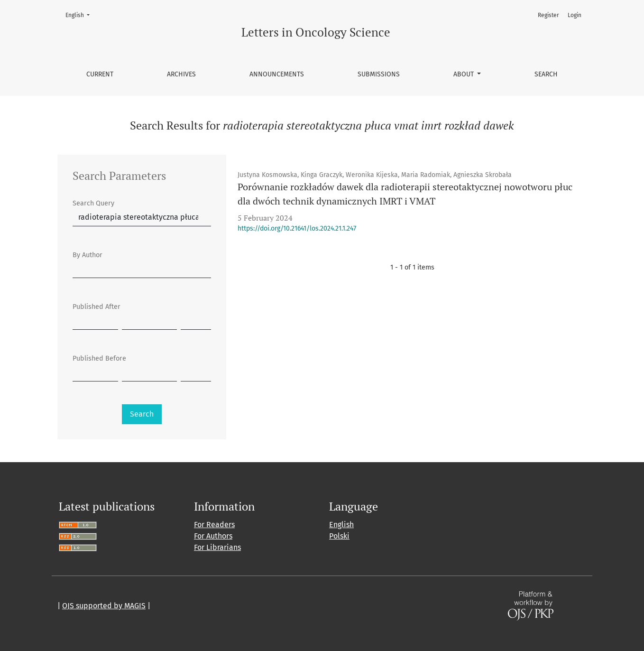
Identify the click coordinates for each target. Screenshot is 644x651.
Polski (339, 536)
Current (100, 74)
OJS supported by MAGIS (104, 606)
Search (546, 74)
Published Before (99, 358)
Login (575, 15)
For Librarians (217, 547)
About (465, 74)
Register (548, 15)
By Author (87, 255)
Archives (181, 74)
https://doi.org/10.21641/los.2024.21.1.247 (297, 228)
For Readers (214, 525)
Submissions (379, 74)
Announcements (277, 74)
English (80, 14)
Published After (97, 307)
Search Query (93, 203)
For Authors (213, 536)
